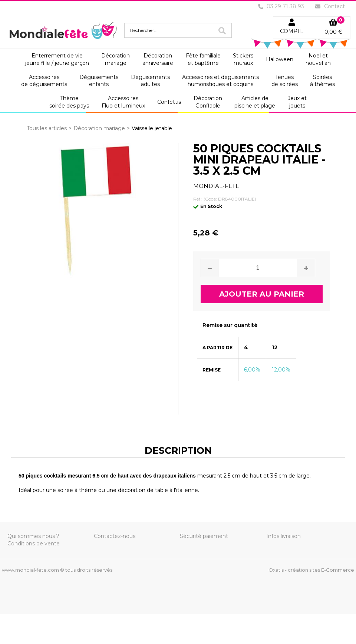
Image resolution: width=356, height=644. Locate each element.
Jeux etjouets (297, 102)
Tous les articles (47, 128)
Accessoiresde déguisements (44, 81)
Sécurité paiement (204, 536)
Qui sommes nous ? (33, 536)
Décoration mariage (99, 128)
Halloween (280, 59)
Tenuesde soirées (285, 81)
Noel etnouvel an (318, 59)
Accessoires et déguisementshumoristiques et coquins (220, 81)
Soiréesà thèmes (322, 81)
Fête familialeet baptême (203, 59)
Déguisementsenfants (99, 81)
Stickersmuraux (243, 59)
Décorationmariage (116, 59)
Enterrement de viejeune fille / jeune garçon (57, 59)
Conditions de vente (34, 544)
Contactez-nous (115, 536)
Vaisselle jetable (152, 128)
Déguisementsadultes (150, 81)
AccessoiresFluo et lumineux (123, 102)
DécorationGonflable (208, 102)
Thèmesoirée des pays (69, 102)
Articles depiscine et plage (255, 102)
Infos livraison (284, 536)
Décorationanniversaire (158, 59)
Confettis (169, 102)
